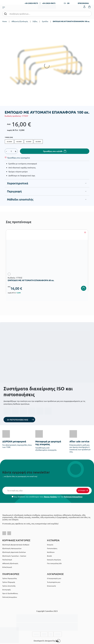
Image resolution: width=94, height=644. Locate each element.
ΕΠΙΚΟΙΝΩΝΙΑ (83, 3)
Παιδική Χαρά (7, 560)
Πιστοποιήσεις (52, 548)
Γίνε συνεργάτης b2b (54, 563)
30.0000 (9, 142)
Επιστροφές (7, 590)
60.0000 (38, 142)
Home (5, 21)
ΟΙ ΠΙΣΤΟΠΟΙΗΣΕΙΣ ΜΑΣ (18, 420)
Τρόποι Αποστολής (9, 586)
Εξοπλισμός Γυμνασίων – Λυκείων (14, 556)
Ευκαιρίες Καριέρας (54, 560)
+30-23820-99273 (31, 3)
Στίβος (35, 21)
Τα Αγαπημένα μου (54, 582)
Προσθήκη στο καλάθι (53, 151)
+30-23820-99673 (49, 3)
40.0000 (19, 142)
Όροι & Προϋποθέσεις (10, 593)
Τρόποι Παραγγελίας (10, 578)
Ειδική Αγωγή (7, 567)
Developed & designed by (47, 641)
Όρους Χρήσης (50, 497)
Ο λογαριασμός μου (54, 578)
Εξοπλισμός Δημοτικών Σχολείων (14, 552)
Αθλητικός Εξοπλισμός (20, 21)
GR (68, 3)
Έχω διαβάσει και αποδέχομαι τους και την (47, 497)
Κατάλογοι (51, 552)
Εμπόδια (45, 21)
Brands (49, 556)
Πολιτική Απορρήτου (73, 497)
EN (65, 3)
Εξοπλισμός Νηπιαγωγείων (12, 548)
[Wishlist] (19, 158)
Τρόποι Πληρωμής (9, 582)
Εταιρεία (50, 545)
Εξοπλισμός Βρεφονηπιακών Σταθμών (16, 545)
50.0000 (29, 142)
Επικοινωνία (51, 586)
